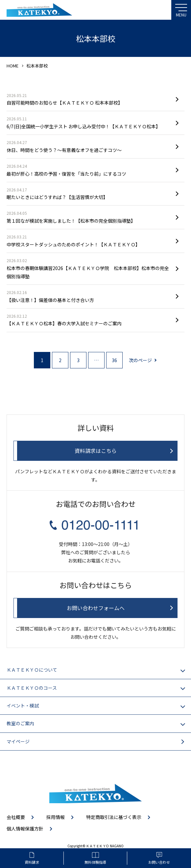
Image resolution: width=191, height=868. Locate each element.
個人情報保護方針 (25, 829)
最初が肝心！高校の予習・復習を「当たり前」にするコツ (89, 170)
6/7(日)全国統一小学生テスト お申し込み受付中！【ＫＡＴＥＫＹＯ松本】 (89, 122)
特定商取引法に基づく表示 (114, 817)
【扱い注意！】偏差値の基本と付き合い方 (89, 296)
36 (114, 360)
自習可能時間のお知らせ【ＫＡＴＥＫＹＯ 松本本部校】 (89, 99)
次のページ (140, 360)
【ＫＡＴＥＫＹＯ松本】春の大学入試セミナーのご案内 (89, 320)
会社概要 (16, 817)
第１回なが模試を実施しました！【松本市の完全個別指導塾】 (89, 217)
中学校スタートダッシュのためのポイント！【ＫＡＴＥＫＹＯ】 (89, 240)
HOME (12, 66)
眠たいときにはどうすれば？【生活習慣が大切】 (89, 193)
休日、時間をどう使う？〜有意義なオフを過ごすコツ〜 (89, 146)
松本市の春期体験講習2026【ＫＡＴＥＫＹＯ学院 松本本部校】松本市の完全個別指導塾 (89, 268)
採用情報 (56, 817)
